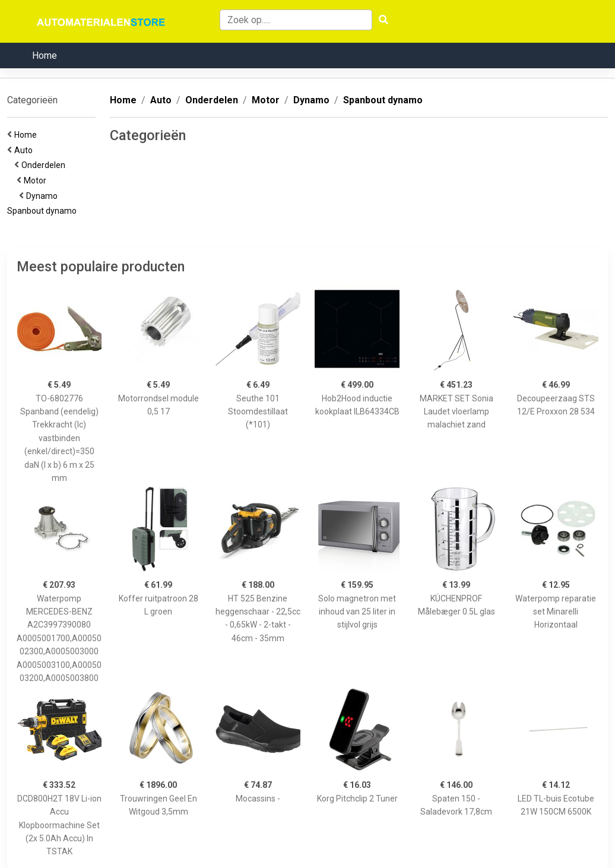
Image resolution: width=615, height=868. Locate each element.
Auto (25, 150)
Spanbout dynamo (44, 211)
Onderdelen (45, 165)
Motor (37, 180)
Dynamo (44, 196)
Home (45, 56)
